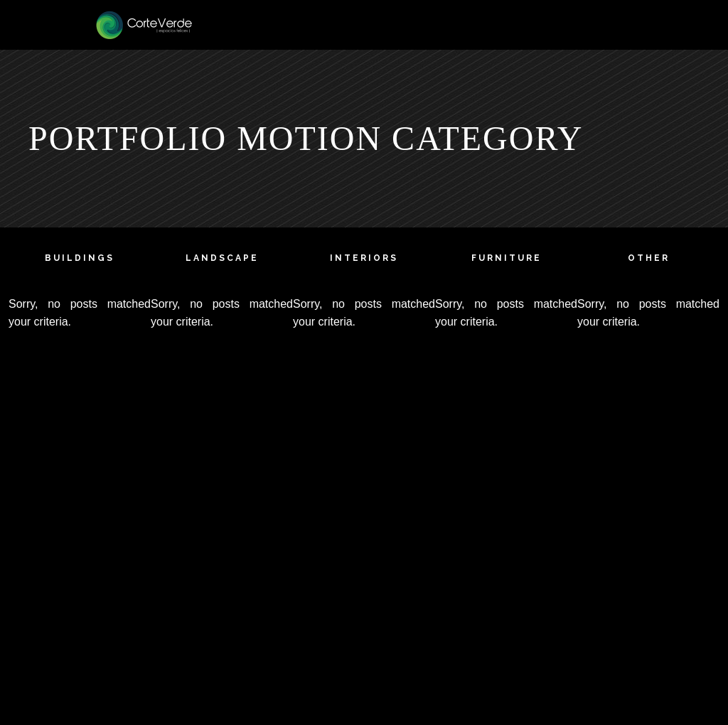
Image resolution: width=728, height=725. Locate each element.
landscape (222, 258)
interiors (364, 258)
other (649, 258)
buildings (80, 258)
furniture (507, 258)
